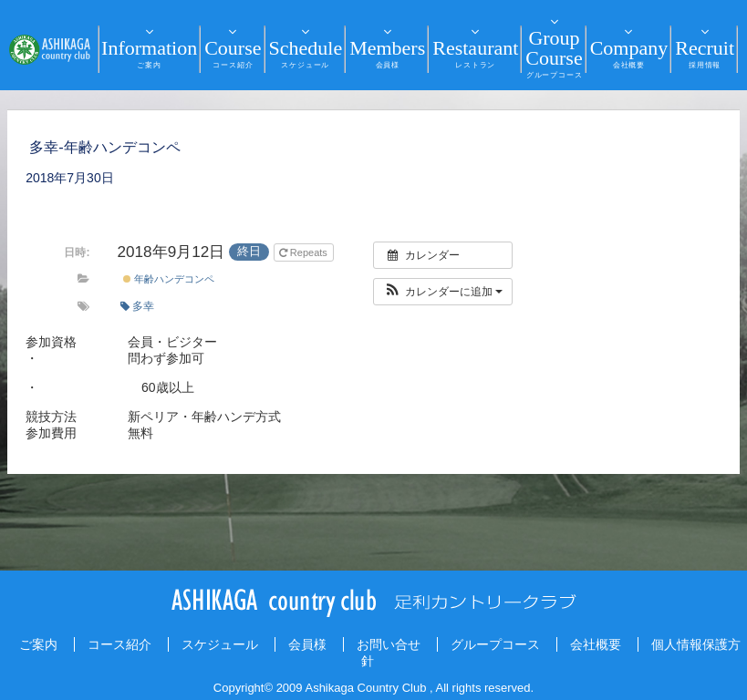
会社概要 (596, 644)
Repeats (305, 252)
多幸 (137, 306)
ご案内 (38, 644)
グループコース (495, 644)
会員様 (307, 644)
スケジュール (220, 644)
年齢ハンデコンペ (169, 279)
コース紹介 (119, 644)
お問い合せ (389, 644)
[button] (443, 292)
